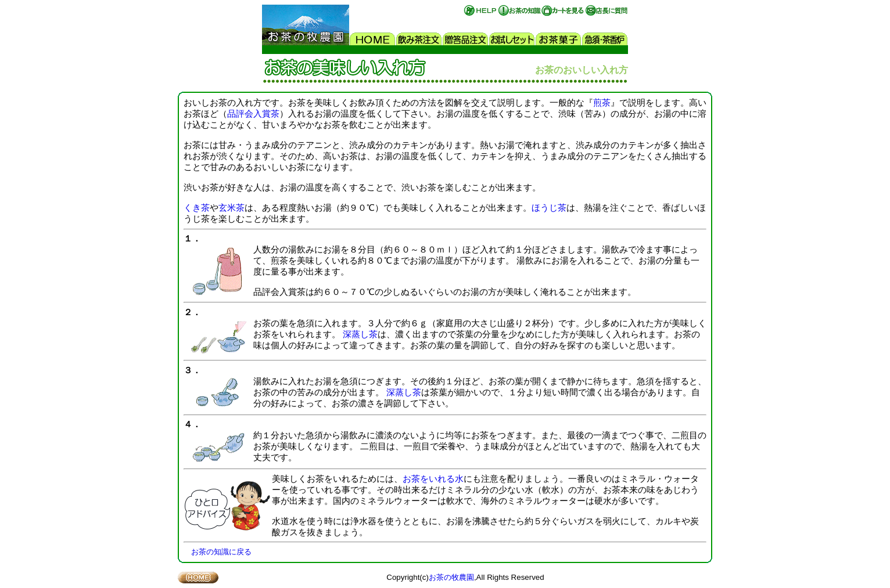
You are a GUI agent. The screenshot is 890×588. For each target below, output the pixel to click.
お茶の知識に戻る (221, 552)
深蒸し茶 (360, 334)
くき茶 (197, 208)
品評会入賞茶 (253, 114)
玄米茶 (232, 208)
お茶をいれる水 (433, 479)
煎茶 (602, 103)
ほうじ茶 (549, 208)
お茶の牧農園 (451, 577)
